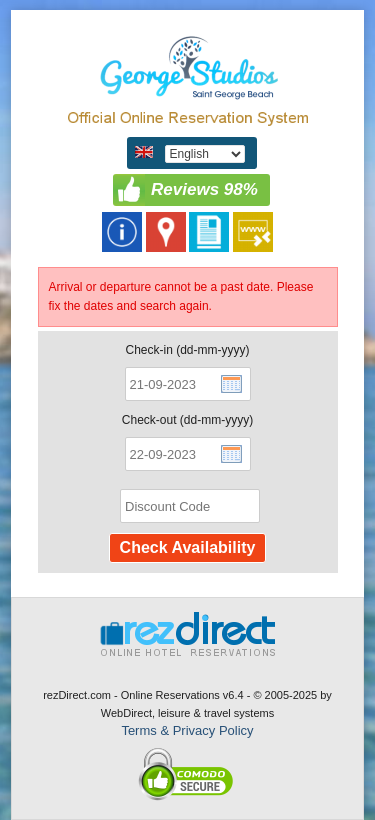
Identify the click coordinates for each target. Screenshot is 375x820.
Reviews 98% (204, 189)
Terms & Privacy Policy (187, 730)
